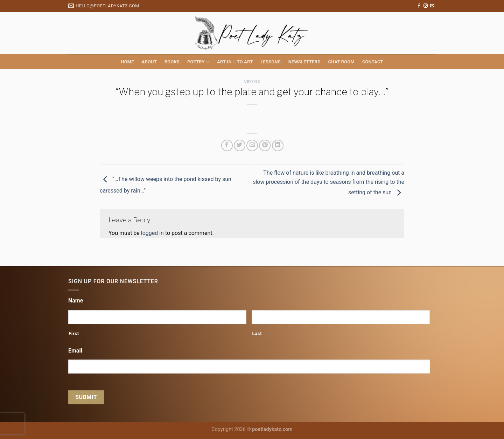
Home (127, 62)
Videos (252, 82)
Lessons (270, 62)
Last (257, 333)
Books (172, 62)
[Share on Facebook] (227, 145)
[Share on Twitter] (240, 145)
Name (76, 301)
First (74, 333)
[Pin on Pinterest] (265, 145)
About (149, 62)
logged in (152, 233)
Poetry (198, 62)
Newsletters (304, 62)
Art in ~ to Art (235, 62)
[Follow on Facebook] (419, 6)
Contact (373, 62)
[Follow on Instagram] (426, 6)
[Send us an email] (432, 6)
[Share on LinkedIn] (278, 145)
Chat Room (341, 62)
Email (75, 351)
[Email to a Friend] (252, 145)
